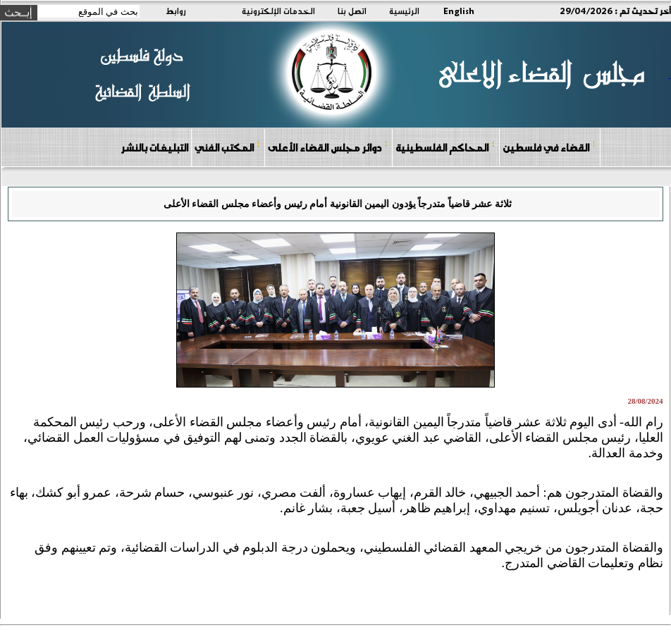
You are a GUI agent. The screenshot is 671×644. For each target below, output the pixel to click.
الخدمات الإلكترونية (278, 11)
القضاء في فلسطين (549, 147)
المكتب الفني (227, 147)
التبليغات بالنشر (154, 147)
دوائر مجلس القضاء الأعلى (328, 147)
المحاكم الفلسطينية (445, 147)
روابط (176, 11)
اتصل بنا (352, 11)
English (459, 11)
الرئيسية (404, 11)
